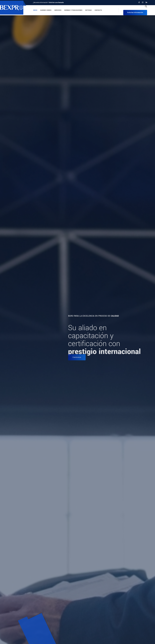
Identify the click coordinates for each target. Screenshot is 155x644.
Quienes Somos (46, 10)
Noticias (88, 10)
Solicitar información (135, 13)
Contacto (98, 10)
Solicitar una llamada (56, 3)
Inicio (35, 10)
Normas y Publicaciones (73, 10)
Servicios (58, 10)
